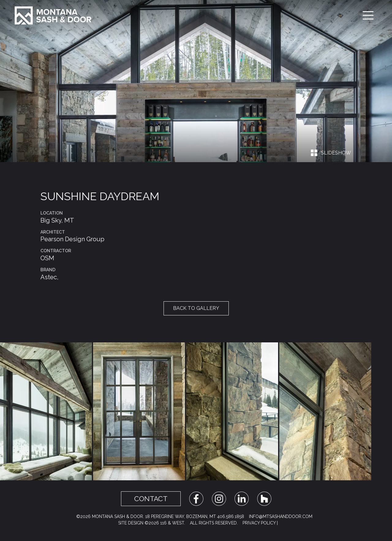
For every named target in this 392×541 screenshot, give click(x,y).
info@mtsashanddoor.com (281, 516)
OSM (47, 258)
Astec (49, 277)
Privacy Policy (259, 523)
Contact (151, 499)
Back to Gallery (196, 308)
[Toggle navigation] (368, 15)
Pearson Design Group (72, 239)
